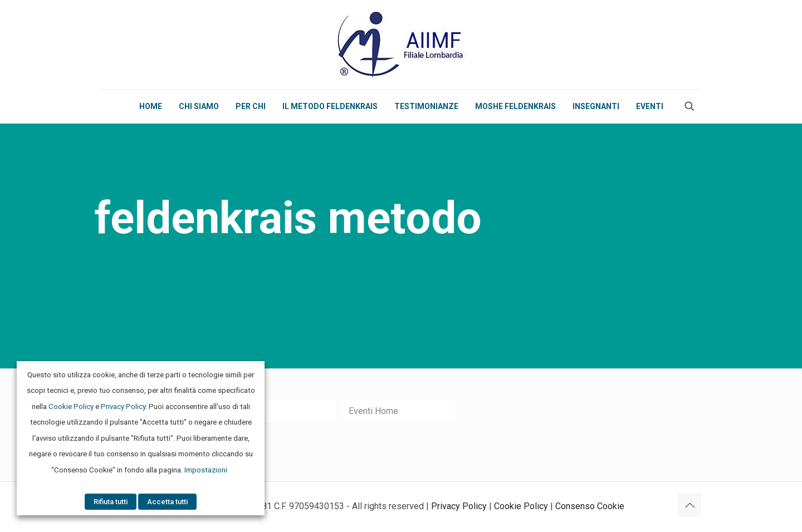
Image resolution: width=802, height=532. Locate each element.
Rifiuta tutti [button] (111, 502)
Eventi (241, 411)
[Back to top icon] (689, 505)
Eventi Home (373, 411)
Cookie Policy (521, 506)
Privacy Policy (459, 506)
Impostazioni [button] (206, 470)
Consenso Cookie (590, 506)
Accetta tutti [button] (167, 502)
